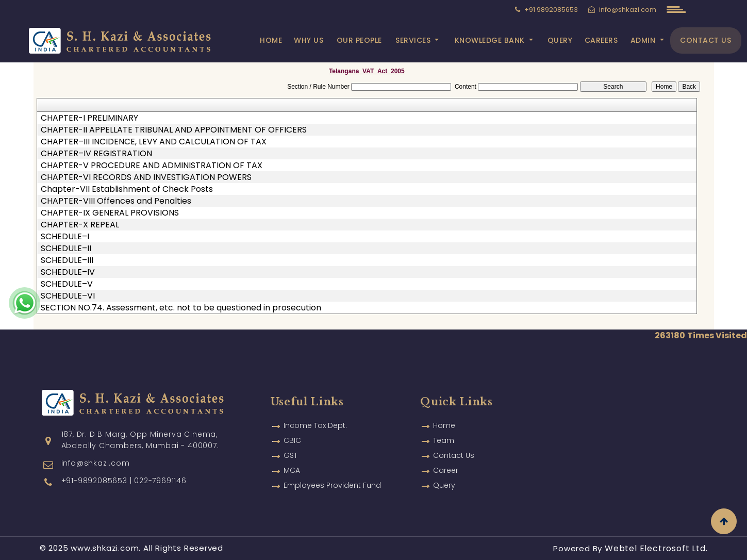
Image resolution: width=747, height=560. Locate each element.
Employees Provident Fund (332, 473)
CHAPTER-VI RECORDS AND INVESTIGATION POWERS (146, 177)
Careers (601, 40)
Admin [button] (644, 40)
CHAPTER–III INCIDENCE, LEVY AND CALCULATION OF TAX (154, 142)
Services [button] (414, 40)
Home (271, 40)
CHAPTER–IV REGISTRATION (96, 154)
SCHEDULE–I (65, 237)
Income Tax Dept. (315, 414)
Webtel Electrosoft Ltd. (656, 548)
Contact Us (705, 40)
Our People (359, 40)
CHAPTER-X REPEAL (80, 225)
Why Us (309, 40)
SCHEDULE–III (67, 260)
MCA (292, 458)
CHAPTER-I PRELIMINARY (89, 118)
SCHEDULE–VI (68, 296)
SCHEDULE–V (67, 284)
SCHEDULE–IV (68, 272)
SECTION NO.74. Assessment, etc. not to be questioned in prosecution (181, 308)
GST (290, 443)
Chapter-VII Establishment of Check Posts (127, 189)
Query (560, 40)
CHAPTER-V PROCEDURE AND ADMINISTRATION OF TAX (152, 166)
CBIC (292, 429)
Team (444, 429)
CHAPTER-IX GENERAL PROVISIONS (110, 213)
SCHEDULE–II (66, 249)
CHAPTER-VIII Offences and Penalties (116, 201)
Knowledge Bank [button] (491, 40)
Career (446, 458)
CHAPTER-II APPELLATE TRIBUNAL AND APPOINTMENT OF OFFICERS (174, 130)
